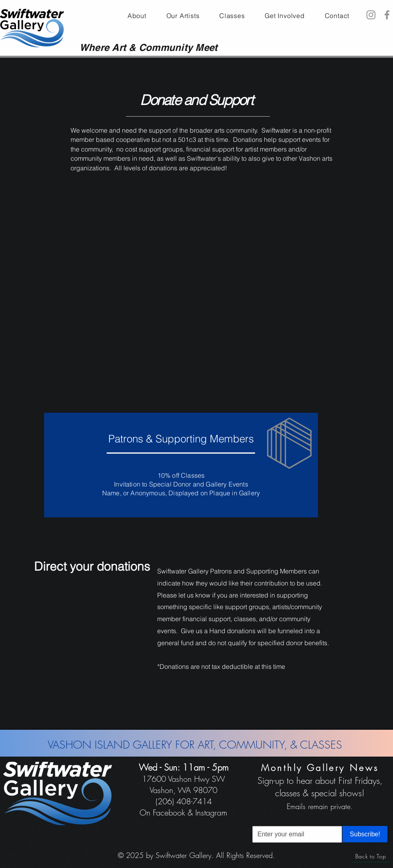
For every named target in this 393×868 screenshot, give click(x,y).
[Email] (295, 834)
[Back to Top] (371, 856)
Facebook (169, 812)
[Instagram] (371, 15)
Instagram (211, 812)
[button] (285, 16)
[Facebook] (387, 15)
